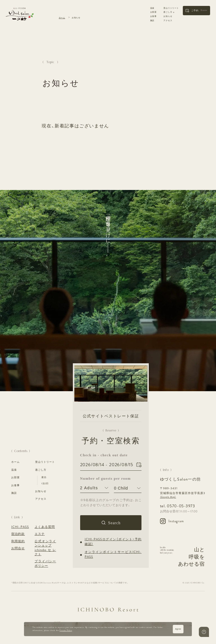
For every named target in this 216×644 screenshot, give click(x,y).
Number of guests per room (95, 478)
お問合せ (18, 548)
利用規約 (18, 541)
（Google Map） (168, 497)
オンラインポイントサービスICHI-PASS (113, 555)
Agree (178, 629)
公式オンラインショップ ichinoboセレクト (45, 548)
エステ (40, 534)
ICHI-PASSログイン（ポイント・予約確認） (113, 542)
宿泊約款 (18, 534)
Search (114, 523)
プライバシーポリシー (45, 563)
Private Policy (66, 630)
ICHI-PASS (20, 527)
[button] (196, 11)
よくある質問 (45, 527)
